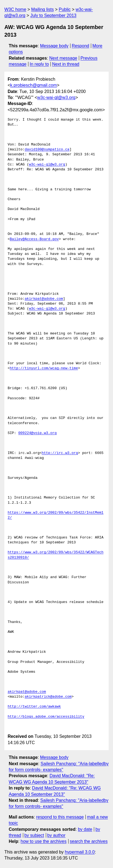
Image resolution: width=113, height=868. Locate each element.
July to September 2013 (53, 15)
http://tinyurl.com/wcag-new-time (44, 368)
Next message (63, 58)
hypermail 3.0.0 (80, 852)
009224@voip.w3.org (37, 433)
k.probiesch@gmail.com (33, 85)
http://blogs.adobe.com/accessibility (46, 717)
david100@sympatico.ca (47, 150)
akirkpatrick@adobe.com (48, 697)
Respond (81, 46)
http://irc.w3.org (60, 453)
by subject (34, 835)
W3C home (15, 9)
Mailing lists (42, 9)
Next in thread (66, 64)
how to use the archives (44, 841)
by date (85, 829)
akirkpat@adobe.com (44, 299)
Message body (54, 46)
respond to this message (60, 817)
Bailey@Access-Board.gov (34, 239)
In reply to (39, 64)
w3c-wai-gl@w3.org (56, 97)
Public (65, 9)
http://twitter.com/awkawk (34, 707)
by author (56, 835)
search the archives (89, 841)
